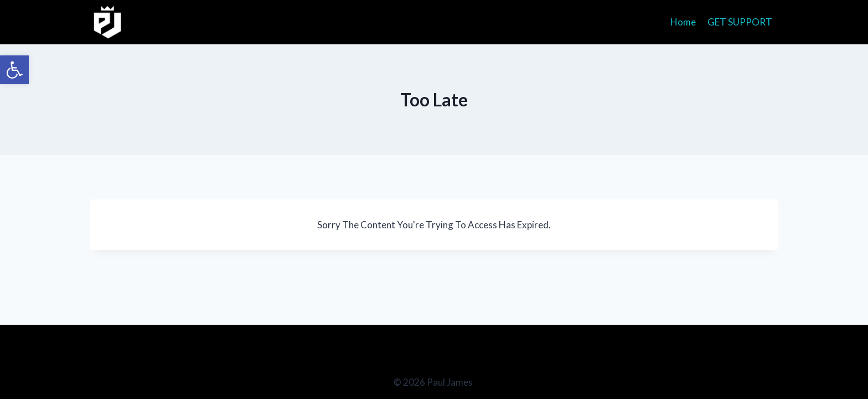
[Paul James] (108, 22)
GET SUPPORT (740, 22)
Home (683, 22)
